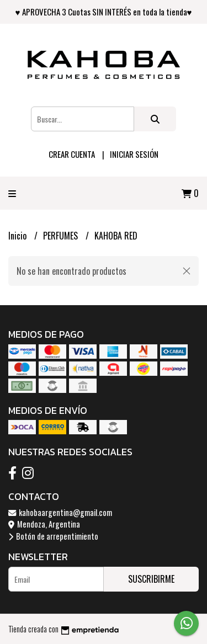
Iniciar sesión (134, 154)
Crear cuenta (72, 154)
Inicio (18, 236)
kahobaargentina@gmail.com (60, 512)
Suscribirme (151, 579)
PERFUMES (62, 236)
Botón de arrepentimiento (53, 536)
